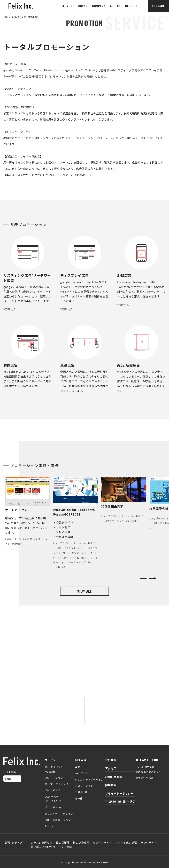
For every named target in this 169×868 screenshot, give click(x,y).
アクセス (111, 768)
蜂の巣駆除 (63, 843)
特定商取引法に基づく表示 (120, 801)
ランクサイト (149, 843)
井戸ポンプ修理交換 (43, 847)
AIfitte (49, 826)
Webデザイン (83, 773)
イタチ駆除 (65, 847)
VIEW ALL (84, 591)
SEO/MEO (81, 792)
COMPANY (99, 6)
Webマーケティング (57, 784)
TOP (6, 17)
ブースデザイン (54, 790)
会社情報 (111, 760)
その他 (79, 798)
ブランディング (54, 807)
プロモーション (54, 778)
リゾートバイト (102, 843)
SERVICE (67, 6)
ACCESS (115, 6)
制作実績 (81, 760)
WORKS (82, 6)
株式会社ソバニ (145, 778)
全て (78, 767)
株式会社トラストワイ (149, 772)
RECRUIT (131, 6)
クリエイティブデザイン (59, 814)
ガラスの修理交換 (42, 843)
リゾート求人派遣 (126, 843)
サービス (50, 760)
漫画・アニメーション (58, 820)
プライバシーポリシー (119, 793)
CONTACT (158, 6)
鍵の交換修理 (81, 843)
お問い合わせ (114, 777)
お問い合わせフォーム (44, 714)
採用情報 (111, 785)
